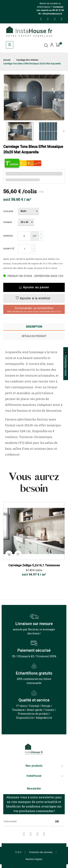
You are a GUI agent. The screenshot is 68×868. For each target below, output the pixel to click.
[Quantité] (25, 249)
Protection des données (41, 852)
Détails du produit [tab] (34, 336)
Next (64, 131)
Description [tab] (34, 327)
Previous (4, 131)
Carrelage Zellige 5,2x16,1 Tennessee (34, 565)
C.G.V (18, 852)
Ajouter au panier (34, 287)
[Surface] (24, 236)
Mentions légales (34, 859)
